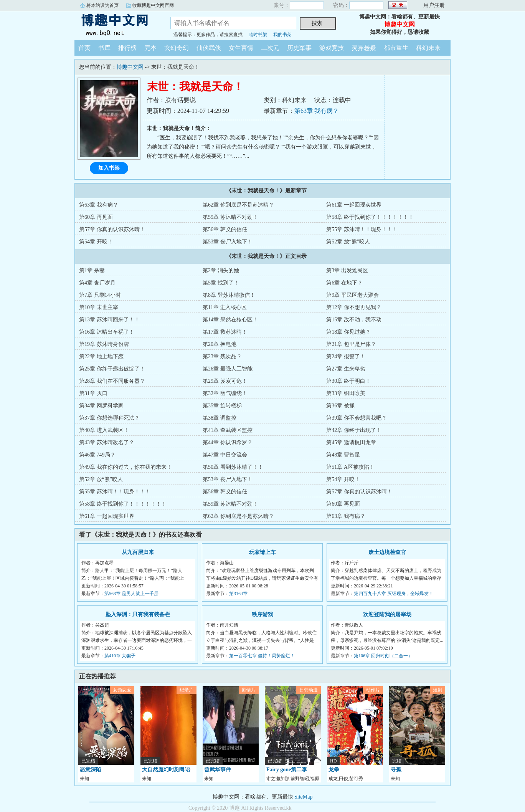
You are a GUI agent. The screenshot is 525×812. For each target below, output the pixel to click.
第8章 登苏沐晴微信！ (229, 295)
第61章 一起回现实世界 (354, 205)
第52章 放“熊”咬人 (348, 242)
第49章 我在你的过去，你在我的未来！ (125, 467)
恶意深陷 (91, 770)
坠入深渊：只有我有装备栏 (138, 614)
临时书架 (258, 35)
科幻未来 (428, 48)
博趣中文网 (117, 25)
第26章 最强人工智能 (228, 369)
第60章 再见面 (96, 217)
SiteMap (303, 797)
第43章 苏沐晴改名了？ (107, 442)
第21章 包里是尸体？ (351, 344)
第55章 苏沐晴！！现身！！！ (362, 229)
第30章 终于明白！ (348, 381)
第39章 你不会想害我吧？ (357, 418)
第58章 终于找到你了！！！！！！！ (370, 217)
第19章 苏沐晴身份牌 (104, 344)
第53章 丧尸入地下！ (228, 242)
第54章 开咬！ (96, 242)
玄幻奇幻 (177, 48)
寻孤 (396, 770)
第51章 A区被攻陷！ (350, 467)
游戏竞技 (332, 48)
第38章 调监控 (220, 418)
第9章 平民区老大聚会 (352, 295)
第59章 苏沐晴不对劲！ (230, 217)
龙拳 (334, 770)
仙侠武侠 (209, 48)
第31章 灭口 (93, 393)
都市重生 (396, 48)
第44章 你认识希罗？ (228, 442)
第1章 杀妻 (92, 270)
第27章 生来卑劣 (346, 369)
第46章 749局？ (97, 455)
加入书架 (109, 168)
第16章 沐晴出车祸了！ (107, 332)
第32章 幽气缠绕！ (225, 393)
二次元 (270, 48)
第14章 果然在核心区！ (230, 320)
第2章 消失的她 (221, 270)
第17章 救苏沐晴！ (225, 332)
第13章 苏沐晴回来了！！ (109, 320)
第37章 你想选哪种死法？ (109, 418)
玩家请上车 (262, 552)
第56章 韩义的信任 (225, 229)
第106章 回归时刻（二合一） (383, 656)
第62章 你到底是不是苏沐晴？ (238, 205)
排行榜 (127, 48)
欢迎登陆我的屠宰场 (387, 614)
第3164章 (238, 594)
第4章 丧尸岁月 (97, 283)
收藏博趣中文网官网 (153, 5)
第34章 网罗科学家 (101, 406)
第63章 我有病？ (317, 111)
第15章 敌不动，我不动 (354, 320)
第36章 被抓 (340, 406)
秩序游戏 (262, 614)
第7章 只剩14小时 (100, 295)
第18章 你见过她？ (348, 332)
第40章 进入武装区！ (104, 430)
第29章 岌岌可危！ (225, 381)
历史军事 (299, 48)
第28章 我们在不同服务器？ (112, 381)
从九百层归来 (138, 552)
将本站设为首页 (102, 5)
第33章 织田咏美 (346, 393)
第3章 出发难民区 (347, 270)
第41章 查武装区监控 (228, 430)
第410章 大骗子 (120, 656)
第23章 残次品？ (222, 356)
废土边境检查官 (387, 552)
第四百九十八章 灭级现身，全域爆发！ (394, 594)
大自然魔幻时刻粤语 (166, 770)
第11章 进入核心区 (225, 307)
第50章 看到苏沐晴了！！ (233, 467)
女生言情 (241, 48)
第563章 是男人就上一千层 (131, 594)
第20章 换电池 (220, 344)
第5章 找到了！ (221, 283)
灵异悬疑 (364, 48)
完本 (150, 48)
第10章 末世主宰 (99, 307)
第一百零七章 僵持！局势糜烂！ (262, 656)
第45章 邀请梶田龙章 (351, 442)
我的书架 (282, 35)
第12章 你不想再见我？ (354, 307)
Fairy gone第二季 (287, 770)
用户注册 (434, 5)
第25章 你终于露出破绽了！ (112, 369)
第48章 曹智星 (343, 455)
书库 (104, 48)
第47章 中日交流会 (225, 455)
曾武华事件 (218, 770)
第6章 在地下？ (344, 283)
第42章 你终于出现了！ (354, 430)
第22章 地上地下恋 (101, 356)
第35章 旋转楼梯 (222, 406)
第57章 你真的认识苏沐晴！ (112, 229)
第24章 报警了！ (346, 356)
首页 (84, 48)
